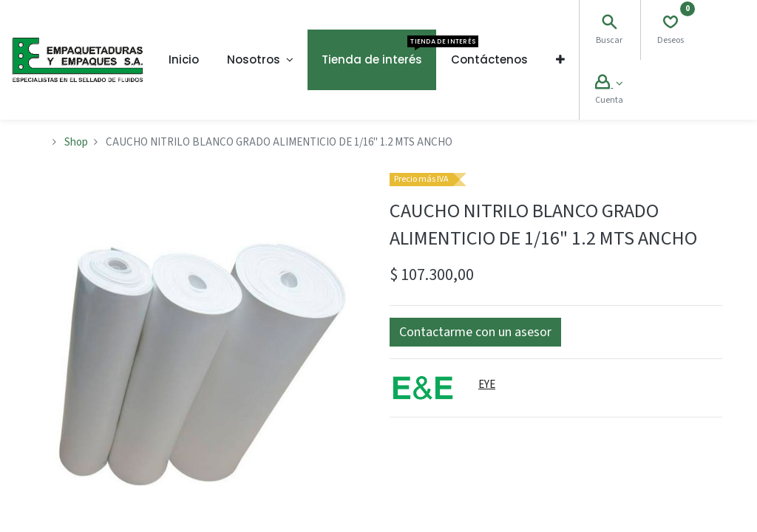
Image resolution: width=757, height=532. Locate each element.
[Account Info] (609, 84)
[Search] (609, 24)
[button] (560, 60)
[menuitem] (184, 60)
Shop (76, 142)
